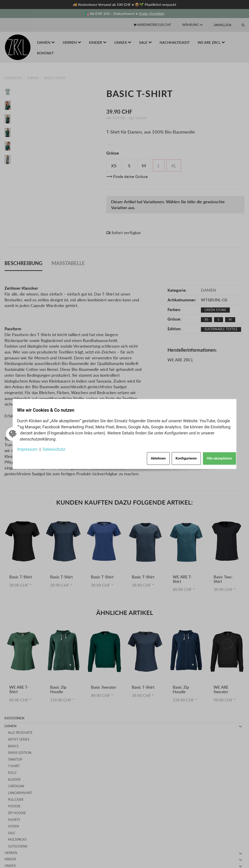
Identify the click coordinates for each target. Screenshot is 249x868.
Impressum (31, 448)
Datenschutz (58, 448)
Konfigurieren (180, 457)
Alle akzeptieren (215, 457)
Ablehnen (150, 457)
